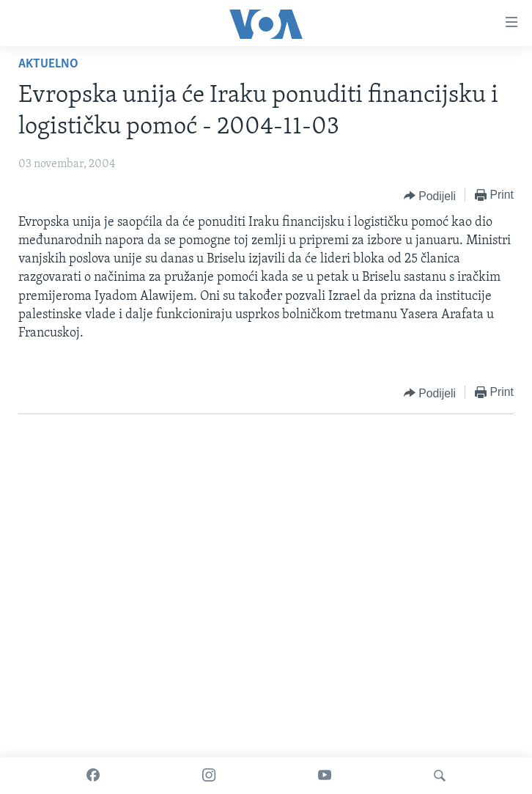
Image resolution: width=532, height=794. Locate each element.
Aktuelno (48, 64)
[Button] (430, 196)
